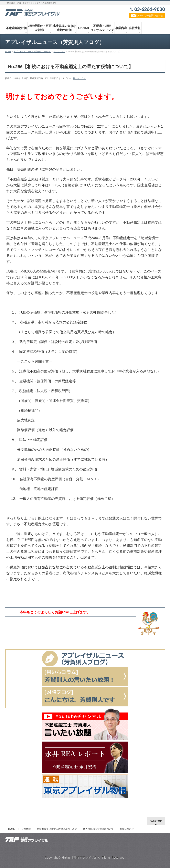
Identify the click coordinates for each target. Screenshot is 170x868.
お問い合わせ (127, 829)
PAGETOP (156, 821)
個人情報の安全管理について (98, 829)
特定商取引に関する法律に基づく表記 (57, 829)
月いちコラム (79, 78)
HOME (12, 829)
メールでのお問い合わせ (147, 16)
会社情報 (26, 829)
